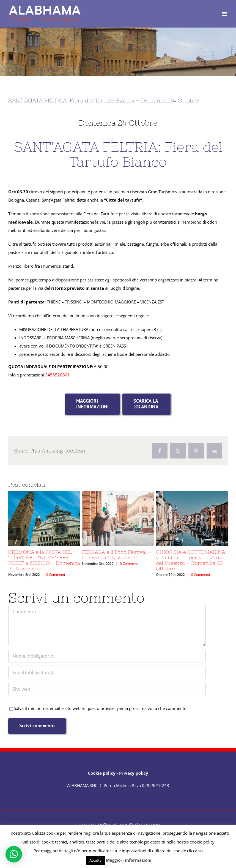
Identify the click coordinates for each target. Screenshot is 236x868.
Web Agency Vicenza (145, 824)
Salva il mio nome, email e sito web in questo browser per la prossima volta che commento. (101, 708)
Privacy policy (134, 773)
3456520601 (57, 375)
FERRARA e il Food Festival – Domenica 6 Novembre (117, 555)
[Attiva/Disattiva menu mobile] (225, 14)
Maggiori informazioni (129, 860)
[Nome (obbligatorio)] (107, 656)
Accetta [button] (95, 860)
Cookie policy (102, 773)
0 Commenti (56, 575)
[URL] (107, 689)
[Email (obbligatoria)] (107, 672)
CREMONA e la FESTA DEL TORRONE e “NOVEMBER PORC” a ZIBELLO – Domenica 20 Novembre (44, 560)
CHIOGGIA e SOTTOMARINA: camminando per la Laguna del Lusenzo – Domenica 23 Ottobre (191, 560)
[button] (14, 534)
